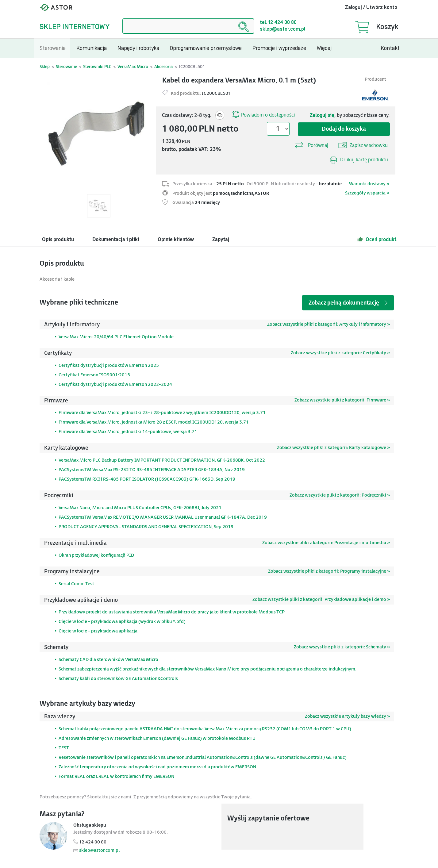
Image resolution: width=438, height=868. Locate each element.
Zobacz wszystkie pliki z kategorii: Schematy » (342, 647)
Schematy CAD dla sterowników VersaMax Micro (108, 660)
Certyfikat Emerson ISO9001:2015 (94, 375)
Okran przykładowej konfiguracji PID (96, 555)
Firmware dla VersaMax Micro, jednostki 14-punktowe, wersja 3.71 (128, 432)
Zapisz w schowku (363, 145)
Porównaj (311, 144)
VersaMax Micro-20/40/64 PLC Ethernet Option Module (116, 337)
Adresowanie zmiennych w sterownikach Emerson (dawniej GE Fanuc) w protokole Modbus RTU (157, 738)
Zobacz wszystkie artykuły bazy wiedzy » (347, 716)
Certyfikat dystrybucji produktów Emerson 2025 (109, 365)
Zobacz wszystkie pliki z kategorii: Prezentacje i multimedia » (326, 543)
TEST (64, 748)
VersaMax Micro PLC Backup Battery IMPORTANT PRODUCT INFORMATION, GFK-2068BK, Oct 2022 (162, 460)
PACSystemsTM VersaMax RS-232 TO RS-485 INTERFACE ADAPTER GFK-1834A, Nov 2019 (152, 470)
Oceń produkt (377, 239)
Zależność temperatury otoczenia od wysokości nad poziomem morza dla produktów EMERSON (157, 767)
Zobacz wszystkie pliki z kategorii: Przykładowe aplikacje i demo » (321, 599)
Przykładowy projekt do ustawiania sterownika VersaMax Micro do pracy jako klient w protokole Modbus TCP (172, 612)
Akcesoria (163, 67)
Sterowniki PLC (97, 67)
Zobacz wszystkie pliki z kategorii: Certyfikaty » (340, 353)
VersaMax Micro (133, 67)
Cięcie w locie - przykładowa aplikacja (98, 631)
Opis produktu (58, 240)
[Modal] (99, 134)
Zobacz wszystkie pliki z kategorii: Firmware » (342, 400)
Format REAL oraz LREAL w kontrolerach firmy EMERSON (116, 776)
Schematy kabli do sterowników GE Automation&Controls (118, 679)
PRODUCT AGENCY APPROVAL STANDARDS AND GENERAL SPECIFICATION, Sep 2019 (146, 527)
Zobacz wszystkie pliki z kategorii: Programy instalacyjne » (329, 571)
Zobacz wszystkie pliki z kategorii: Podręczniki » (340, 495)
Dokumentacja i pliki (116, 240)
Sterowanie (66, 67)
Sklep (45, 67)
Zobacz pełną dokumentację (349, 303)
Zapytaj (221, 240)
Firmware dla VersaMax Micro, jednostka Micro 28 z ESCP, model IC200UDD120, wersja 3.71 (154, 422)
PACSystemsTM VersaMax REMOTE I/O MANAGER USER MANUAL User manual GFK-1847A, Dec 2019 (163, 517)
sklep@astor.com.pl (282, 29)
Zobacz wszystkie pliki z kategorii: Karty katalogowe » (333, 448)
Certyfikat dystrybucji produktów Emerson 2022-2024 (115, 384)
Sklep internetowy (75, 27)
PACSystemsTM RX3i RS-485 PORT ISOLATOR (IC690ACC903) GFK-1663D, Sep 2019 (147, 479)
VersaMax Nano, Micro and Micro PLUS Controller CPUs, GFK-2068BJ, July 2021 (140, 508)
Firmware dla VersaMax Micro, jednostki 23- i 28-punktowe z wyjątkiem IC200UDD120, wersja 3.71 (162, 413)
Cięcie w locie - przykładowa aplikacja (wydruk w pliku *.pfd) (122, 622)
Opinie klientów (176, 240)
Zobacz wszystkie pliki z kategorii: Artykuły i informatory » (328, 324)
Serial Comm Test (76, 584)
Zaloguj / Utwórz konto (371, 7)
